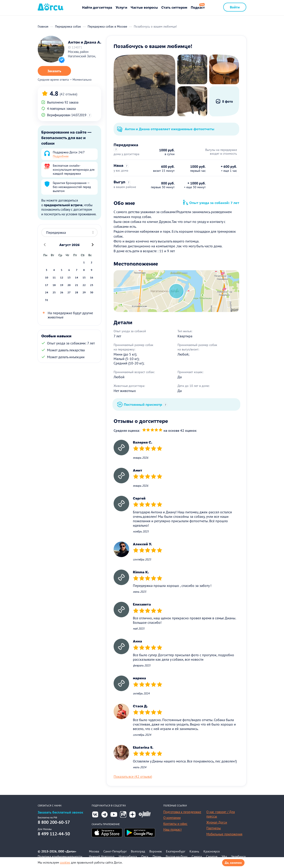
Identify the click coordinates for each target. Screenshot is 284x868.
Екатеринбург (176, 851)
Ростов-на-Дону (177, 856)
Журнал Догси (217, 822)
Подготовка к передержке (182, 812)
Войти (235, 7)
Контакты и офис (175, 824)
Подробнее (61, 156)
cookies (65, 862)
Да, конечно (233, 863)
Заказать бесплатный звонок (60, 812)
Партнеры (214, 828)
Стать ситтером (174, 7)
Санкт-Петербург (115, 851)
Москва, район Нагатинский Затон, (82, 54)
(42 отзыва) (68, 94)
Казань (194, 851)
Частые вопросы (144, 7)
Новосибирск (128, 856)
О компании (172, 818)
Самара (197, 856)
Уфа (224, 856)
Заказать (54, 71)
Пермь (157, 856)
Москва (94, 851)
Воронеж (156, 851)
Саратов (212, 856)
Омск (145, 856)
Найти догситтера (97, 7)
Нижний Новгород (102, 856)
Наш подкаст (173, 829)
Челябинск (239, 856)
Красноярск (212, 851)
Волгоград (138, 851)
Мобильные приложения (224, 834)
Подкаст (198, 7)
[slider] (152, 430)
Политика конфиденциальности (60, 856)
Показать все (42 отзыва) (133, 776)
